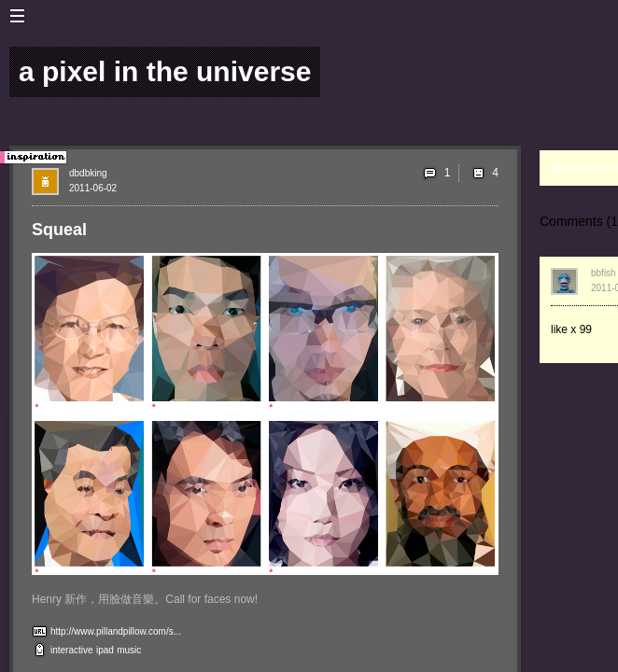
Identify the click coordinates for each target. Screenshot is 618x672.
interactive (72, 650)
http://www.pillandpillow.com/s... (116, 631)
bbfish (604, 273)
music (129, 650)
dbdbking (88, 173)
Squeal (59, 230)
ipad (105, 650)
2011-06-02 (93, 188)
